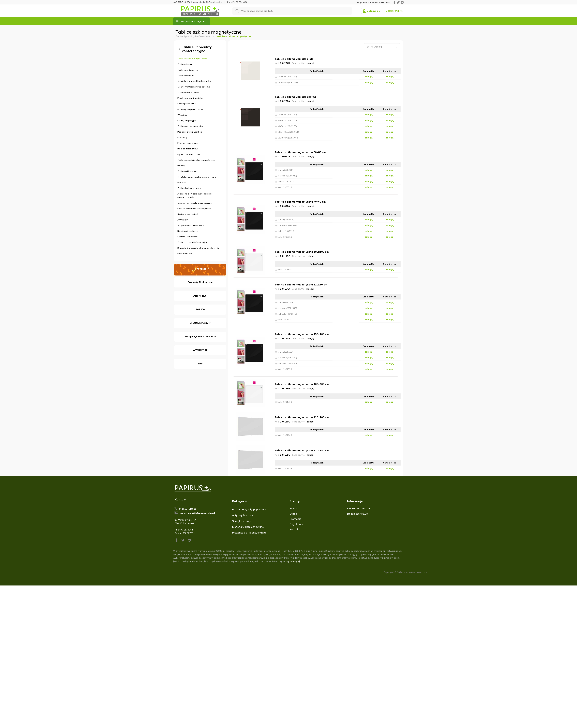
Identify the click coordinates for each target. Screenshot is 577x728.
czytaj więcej (293, 561)
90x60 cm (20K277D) (287, 126)
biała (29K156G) (285, 402)
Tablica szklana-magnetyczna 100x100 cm (302, 252)
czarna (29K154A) (286, 302)
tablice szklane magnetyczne (234, 36)
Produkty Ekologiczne (200, 282)
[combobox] (382, 47)
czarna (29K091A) (286, 170)
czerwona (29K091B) (287, 176)
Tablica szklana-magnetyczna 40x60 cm (300, 202)
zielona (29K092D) (286, 231)
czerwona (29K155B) (287, 358)
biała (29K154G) (285, 320)
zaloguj (310, 63)
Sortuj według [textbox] (374, 47)
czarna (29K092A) (286, 220)
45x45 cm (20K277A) (287, 115)
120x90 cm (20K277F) (288, 138)
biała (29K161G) (285, 468)
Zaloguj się (371, 11)
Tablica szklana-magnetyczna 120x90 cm (301, 285)
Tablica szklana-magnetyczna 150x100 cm (302, 334)
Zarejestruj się (394, 11)
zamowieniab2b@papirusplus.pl (209, 2)
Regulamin (362, 3)
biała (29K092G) (285, 237)
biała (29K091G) (285, 187)
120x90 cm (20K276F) (288, 82)
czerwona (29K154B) (287, 308)
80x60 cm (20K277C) (287, 120)
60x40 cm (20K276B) (287, 77)
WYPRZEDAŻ (200, 350)
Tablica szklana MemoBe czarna (295, 97)
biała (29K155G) (285, 369)
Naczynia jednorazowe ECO (200, 336)
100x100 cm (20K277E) (288, 132)
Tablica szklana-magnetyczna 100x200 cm (302, 384)
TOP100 (200, 309)
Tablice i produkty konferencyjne (193, 36)
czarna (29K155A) (286, 352)
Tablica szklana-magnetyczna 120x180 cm (302, 417)
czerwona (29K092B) (287, 225)
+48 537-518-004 (182, 2)
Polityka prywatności (380, 3)
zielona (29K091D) (286, 181)
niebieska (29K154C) (287, 314)
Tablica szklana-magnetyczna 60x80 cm (300, 152)
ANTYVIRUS (200, 296)
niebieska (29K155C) (287, 363)
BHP (200, 364)
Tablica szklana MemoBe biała (294, 59)
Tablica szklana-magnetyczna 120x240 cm (302, 450)
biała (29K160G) (285, 435)
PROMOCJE (203, 269)
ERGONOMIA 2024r (200, 323)
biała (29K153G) (285, 270)
